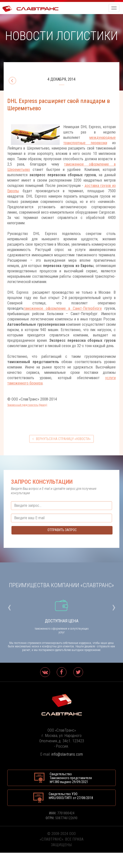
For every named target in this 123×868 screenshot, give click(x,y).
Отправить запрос (62, 530)
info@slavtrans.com (67, 754)
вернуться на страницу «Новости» (61, 439)
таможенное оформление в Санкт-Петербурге (63, 308)
